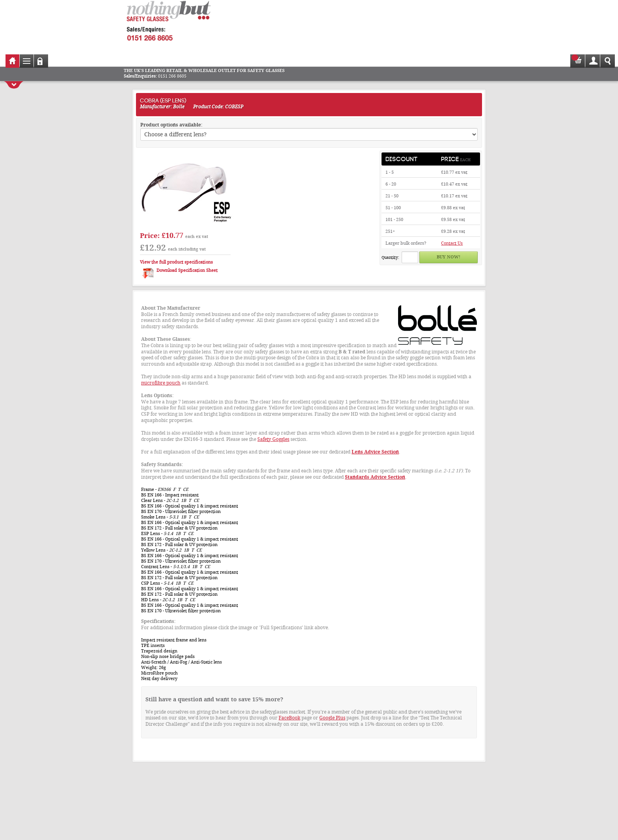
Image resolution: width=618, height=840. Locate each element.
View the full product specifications (176, 262)
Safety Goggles (273, 439)
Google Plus (332, 718)
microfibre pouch (161, 383)
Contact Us (452, 243)
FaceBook (289, 718)
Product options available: (171, 125)
